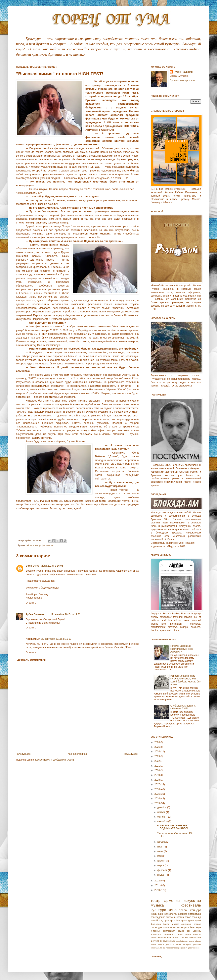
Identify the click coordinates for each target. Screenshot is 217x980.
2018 (158, 780)
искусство (192, 901)
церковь (197, 931)
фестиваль (47, 545)
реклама (197, 944)
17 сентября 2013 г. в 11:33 (66, 614)
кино (172, 910)
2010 (158, 890)
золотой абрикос (178, 914)
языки (172, 941)
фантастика (195, 937)
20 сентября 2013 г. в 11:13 (56, 639)
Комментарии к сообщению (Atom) (54, 760)
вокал (188, 917)
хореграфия (182, 948)
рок (188, 931)
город (180, 934)
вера (199, 927)
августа (162, 842)
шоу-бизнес (157, 941)
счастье (184, 937)
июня (161, 851)
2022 (158, 761)
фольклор (156, 924)
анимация (186, 924)
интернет (187, 944)
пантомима (173, 937)
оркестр (168, 921)
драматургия (187, 921)
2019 (158, 775)
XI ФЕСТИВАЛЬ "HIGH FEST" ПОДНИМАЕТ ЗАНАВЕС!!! (173, 827)
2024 (158, 752)
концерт (196, 910)
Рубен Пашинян (35, 614)
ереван (184, 910)
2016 (158, 789)
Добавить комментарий (31, 660)
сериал (197, 924)
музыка (157, 905)
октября (162, 817)
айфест (30, 545)
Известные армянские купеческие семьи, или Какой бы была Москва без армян (185, 680)
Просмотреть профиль (182, 80)
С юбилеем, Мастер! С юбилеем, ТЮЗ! (183, 707)
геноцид (196, 917)
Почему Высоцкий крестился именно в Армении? (182, 649)
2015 (158, 794)
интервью (156, 931)
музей (198, 921)
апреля (162, 861)
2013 (158, 803)
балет (192, 927)
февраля (163, 870)
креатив (197, 934)
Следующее (24, 754)
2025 (158, 747)
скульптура (156, 927)
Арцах (166, 924)
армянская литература (163, 934)
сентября (163, 821)
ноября (162, 812)
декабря (162, 807)
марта (161, 865)
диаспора (170, 944)
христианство (170, 927)
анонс (191, 941)
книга (188, 934)
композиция (169, 931)
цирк (190, 948)
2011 (158, 885)
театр (38, 545)
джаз (154, 914)
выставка (179, 917)
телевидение (158, 917)
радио (181, 931)
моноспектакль (158, 937)
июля (161, 847)
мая (160, 856)
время (154, 944)
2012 (158, 881)
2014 (158, 798)
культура (158, 910)
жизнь (179, 944)
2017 (158, 784)
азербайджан (182, 941)
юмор (166, 941)
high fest (163, 914)
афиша (198, 941)
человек (196, 948)
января (162, 875)
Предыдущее (130, 754)
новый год (157, 921)
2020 (158, 770)
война (177, 921)
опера (169, 917)
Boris (29, 566)
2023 (158, 756)
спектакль (155, 948)
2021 (158, 766)
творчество (171, 948)
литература (194, 914)
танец (163, 948)
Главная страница (77, 754)
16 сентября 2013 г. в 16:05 (48, 566)
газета (161, 944)
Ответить (31, 603)
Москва (175, 924)
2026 (158, 742)
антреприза (183, 927)
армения (172, 901)
